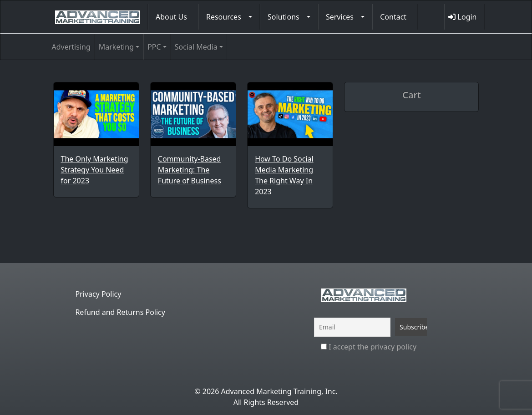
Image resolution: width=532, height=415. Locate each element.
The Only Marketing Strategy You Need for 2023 (95, 170)
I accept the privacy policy (369, 347)
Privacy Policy (98, 294)
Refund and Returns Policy (120, 312)
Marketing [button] (116, 47)
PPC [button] (154, 47)
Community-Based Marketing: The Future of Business (190, 170)
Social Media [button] (196, 47)
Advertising (71, 47)
